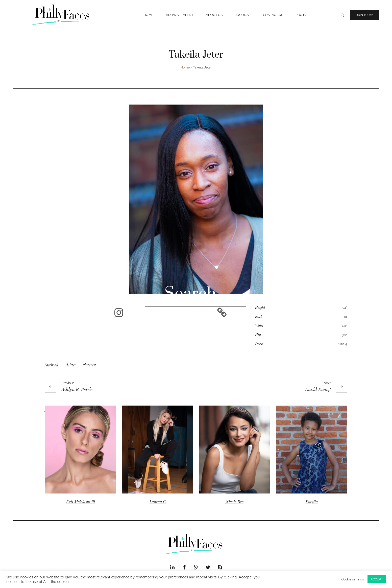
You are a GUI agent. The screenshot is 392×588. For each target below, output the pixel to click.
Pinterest (89, 365)
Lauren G (158, 502)
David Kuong (318, 389)
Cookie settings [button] (353, 579)
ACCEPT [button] (377, 579)
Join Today (365, 15)
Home (185, 67)
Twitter (70, 365)
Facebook (51, 365)
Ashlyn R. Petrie (77, 389)
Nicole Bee (235, 502)
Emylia (312, 502)
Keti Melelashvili (81, 502)
